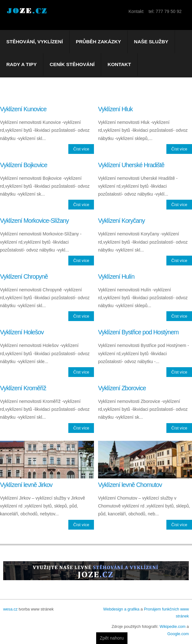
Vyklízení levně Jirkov (26, 485)
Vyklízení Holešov (22, 332)
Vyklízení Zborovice (122, 388)
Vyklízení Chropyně (24, 276)
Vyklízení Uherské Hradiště (131, 165)
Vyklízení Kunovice (23, 109)
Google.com (178, 634)
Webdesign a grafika (121, 609)
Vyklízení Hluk (115, 109)
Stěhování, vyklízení (35, 42)
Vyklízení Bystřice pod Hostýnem (138, 332)
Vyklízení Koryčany (121, 221)
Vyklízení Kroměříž (23, 388)
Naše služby (151, 42)
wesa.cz (10, 609)
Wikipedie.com (173, 627)
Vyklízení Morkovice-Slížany (34, 221)
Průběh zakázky (99, 42)
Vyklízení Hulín (116, 276)
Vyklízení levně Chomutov (130, 485)
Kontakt (119, 64)
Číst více (81, 149)
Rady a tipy (22, 64)
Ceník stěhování (72, 64)
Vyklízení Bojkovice (24, 165)
